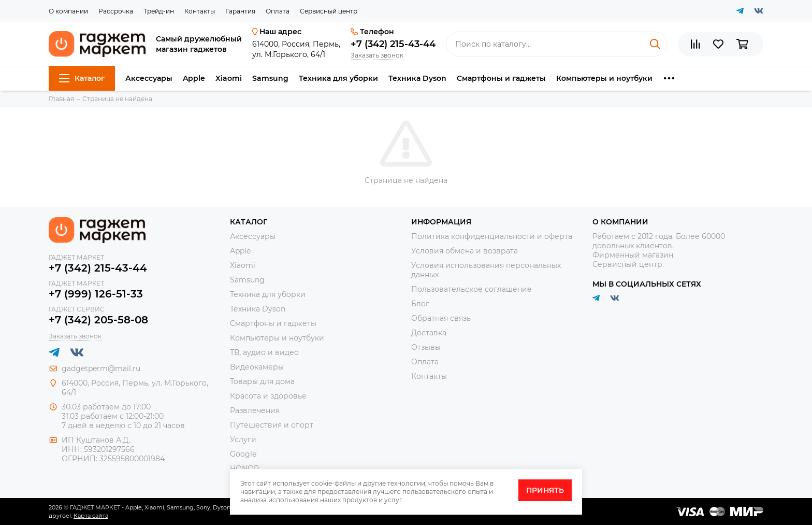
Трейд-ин (159, 11)
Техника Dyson (417, 78)
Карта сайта (91, 516)
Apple (194, 78)
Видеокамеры (257, 367)
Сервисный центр (329, 11)
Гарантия (240, 11)
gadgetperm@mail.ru (101, 368)
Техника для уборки (338, 78)
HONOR (244, 469)
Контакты (200, 11)
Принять (545, 490)
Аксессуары (149, 78)
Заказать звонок (377, 55)
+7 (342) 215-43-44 (393, 44)
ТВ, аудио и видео (264, 352)
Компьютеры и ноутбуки (604, 78)
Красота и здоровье (268, 396)
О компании (68, 11)
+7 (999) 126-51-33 (96, 294)
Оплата (278, 11)
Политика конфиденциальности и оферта (492, 236)
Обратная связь (441, 318)
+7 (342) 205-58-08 (98, 320)
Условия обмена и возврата (465, 251)
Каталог (82, 78)
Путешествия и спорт (272, 425)
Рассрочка (116, 11)
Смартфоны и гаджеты (501, 78)
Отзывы (426, 347)
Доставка (429, 333)
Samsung (270, 78)
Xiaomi (229, 78)
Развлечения (255, 410)
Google (243, 454)
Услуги (243, 439)
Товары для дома (262, 381)
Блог (420, 304)
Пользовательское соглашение (472, 289)
